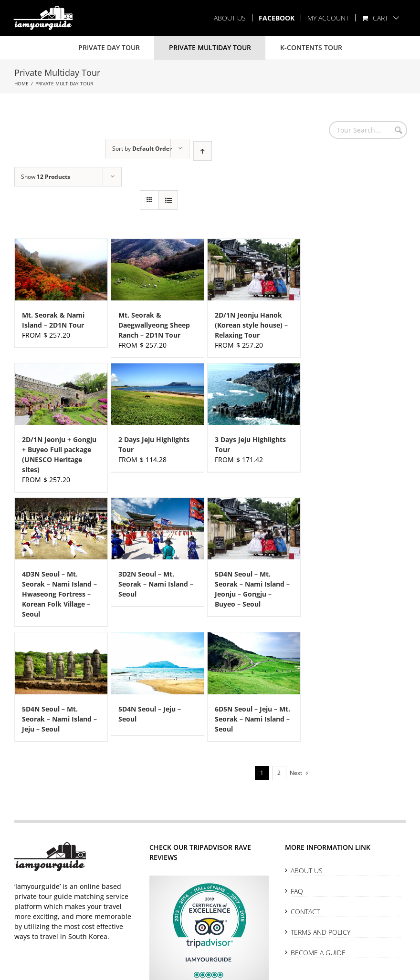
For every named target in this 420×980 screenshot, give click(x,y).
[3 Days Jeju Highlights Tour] (254, 394)
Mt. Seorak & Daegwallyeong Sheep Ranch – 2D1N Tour (154, 325)
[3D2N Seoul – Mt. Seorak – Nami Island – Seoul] (157, 529)
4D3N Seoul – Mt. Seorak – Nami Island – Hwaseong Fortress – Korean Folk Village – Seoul (59, 594)
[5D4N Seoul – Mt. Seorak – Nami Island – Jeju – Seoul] (61, 663)
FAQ (297, 891)
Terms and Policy (320, 932)
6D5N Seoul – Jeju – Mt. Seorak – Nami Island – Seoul (252, 719)
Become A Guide (318, 953)
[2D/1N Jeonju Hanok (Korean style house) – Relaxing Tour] (254, 270)
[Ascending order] (203, 151)
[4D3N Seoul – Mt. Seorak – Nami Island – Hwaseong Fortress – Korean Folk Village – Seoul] (61, 529)
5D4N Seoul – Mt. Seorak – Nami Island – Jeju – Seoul (59, 719)
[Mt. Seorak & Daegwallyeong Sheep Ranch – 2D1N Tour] (157, 270)
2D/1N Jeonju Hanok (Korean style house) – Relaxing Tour (251, 325)
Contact (305, 912)
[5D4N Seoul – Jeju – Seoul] (157, 663)
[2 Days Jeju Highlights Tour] (157, 394)
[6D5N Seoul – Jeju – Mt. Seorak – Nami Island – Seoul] (254, 663)
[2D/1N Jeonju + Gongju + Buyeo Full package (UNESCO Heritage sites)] (61, 394)
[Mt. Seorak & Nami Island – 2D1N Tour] (61, 270)
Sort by (142, 149)
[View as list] (168, 200)
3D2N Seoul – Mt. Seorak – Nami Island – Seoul (156, 584)
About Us (307, 871)
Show (46, 177)
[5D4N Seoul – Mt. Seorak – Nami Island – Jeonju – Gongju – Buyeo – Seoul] (254, 529)
